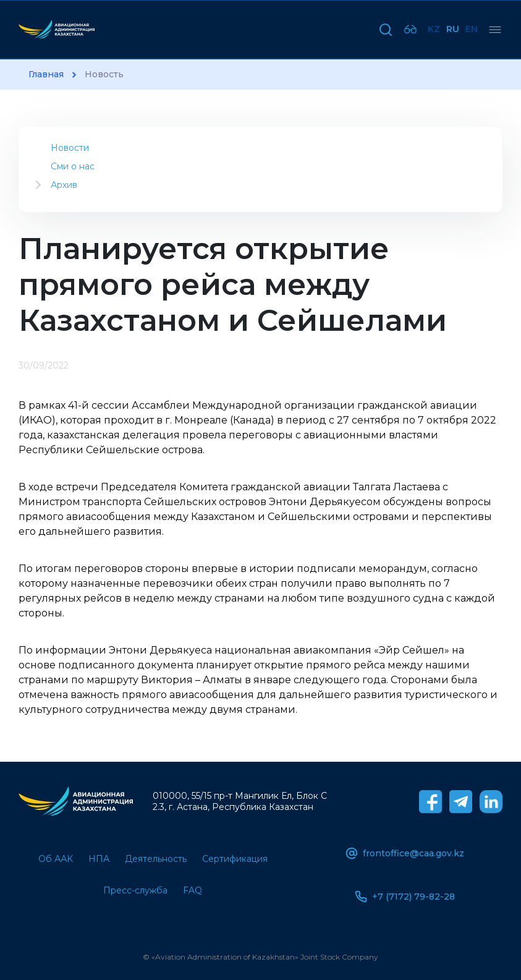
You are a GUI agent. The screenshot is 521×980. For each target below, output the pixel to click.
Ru (453, 29)
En (472, 29)
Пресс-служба (135, 890)
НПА (99, 859)
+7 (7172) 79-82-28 (405, 897)
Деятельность (156, 859)
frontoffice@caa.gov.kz (405, 853)
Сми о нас (73, 166)
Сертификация (235, 859)
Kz (434, 29)
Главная (46, 75)
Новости (70, 148)
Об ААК (56, 859)
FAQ (193, 890)
